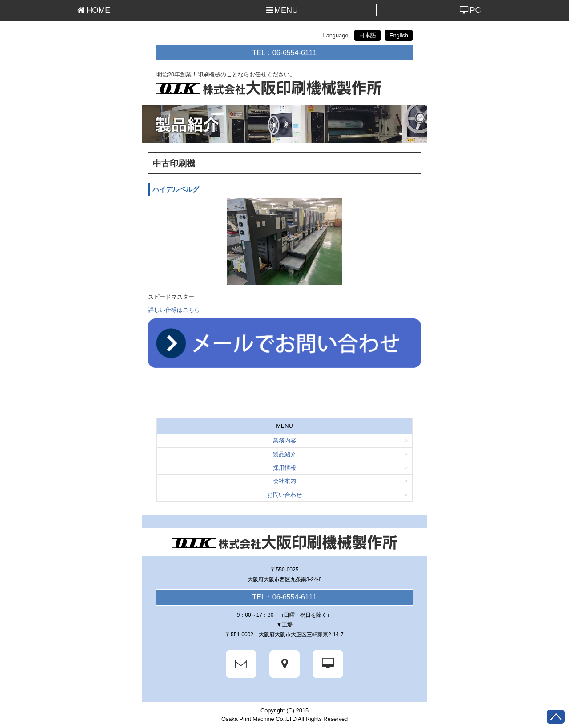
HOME (94, 10)
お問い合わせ (284, 495)
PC (470, 10)
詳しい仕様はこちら (174, 310)
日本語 (367, 35)
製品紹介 (284, 454)
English (399, 35)
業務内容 (284, 440)
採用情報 (284, 468)
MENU (282, 10)
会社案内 (284, 481)
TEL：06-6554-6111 (285, 53)
